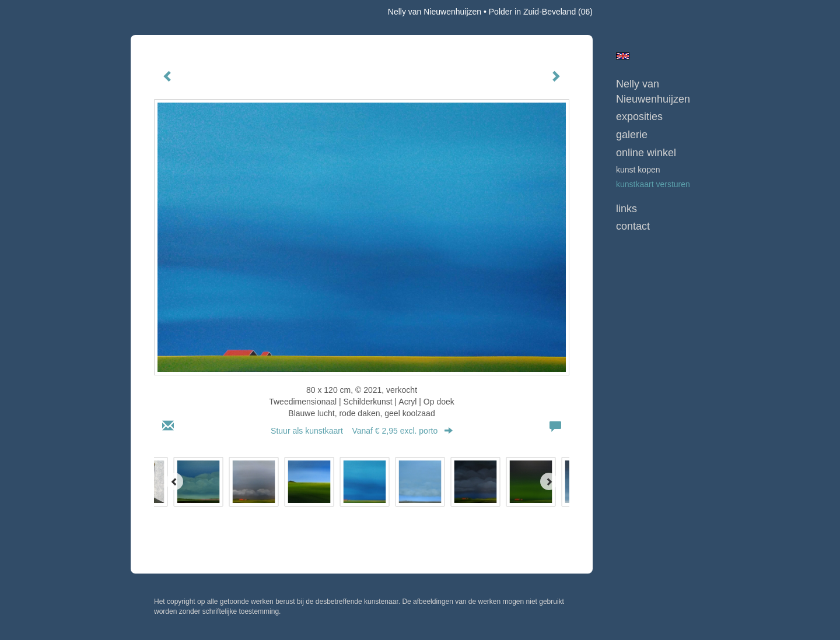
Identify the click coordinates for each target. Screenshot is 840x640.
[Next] (549, 481)
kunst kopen (638, 170)
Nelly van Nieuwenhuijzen (435, 12)
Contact (633, 226)
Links (626, 209)
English (623, 56)
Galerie (632, 135)
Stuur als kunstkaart (362, 431)
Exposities (639, 117)
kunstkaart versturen (653, 184)
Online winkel (646, 153)
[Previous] (174, 481)
